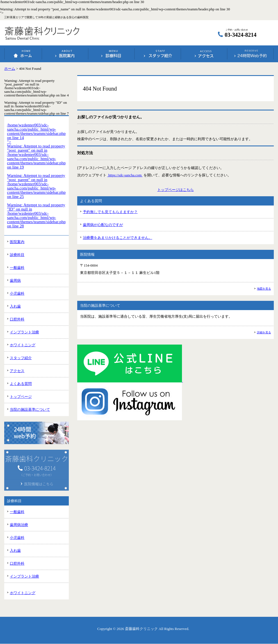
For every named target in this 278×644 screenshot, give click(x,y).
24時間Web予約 (250, 54)
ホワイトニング (23, 345)
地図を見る (264, 289)
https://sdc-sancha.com (125, 175)
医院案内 (65, 54)
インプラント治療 (24, 332)
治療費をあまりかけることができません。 (118, 238)
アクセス (204, 54)
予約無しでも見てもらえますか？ (110, 212)
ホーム (23, 54)
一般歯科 (17, 268)
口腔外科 (17, 319)
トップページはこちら (176, 190)
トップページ (21, 397)
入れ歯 (15, 306)
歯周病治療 (19, 525)
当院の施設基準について (30, 409)
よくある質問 (21, 384)
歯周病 (15, 281)
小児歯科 (17, 293)
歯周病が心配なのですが (103, 225)
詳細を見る (264, 332)
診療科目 (111, 54)
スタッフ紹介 (158, 54)
